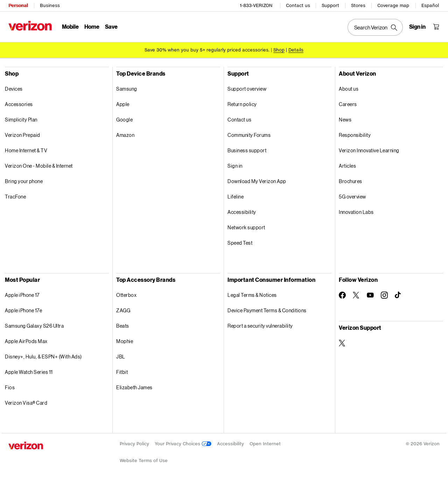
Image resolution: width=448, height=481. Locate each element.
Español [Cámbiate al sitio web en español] (430, 5)
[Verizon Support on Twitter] (342, 343)
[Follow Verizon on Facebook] (342, 295)
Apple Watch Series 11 (29, 372)
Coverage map (393, 5)
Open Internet (265, 444)
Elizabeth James (134, 387)
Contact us (298, 5)
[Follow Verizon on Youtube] (370, 295)
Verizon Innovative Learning (369, 150)
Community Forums (249, 135)
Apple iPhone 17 (22, 295)
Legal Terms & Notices (252, 295)
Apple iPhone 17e (23, 310)
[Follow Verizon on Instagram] (384, 295)
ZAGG (123, 310)
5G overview (352, 197)
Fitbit (122, 372)
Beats (123, 326)
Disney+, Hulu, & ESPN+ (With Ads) (43, 357)
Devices (14, 89)
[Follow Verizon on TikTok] (398, 295)
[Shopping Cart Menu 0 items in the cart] (436, 27)
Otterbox (126, 295)
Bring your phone (24, 181)
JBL (121, 357)
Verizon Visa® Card (26, 403)
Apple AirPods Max (26, 341)
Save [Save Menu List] (111, 26)
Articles (347, 166)
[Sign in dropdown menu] (417, 27)
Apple (123, 104)
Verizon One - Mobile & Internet (39, 166)
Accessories (19, 104)
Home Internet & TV (26, 150)
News (345, 120)
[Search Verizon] (375, 27)
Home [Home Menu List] (92, 26)
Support (330, 5)
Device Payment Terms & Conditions (267, 310)
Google (124, 120)
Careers (348, 104)
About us (349, 89)
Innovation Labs (356, 212)
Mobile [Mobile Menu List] (70, 26)
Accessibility (242, 212)
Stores (358, 5)
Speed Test (240, 243)
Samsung (127, 89)
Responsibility (355, 135)
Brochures (351, 181)
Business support (247, 150)
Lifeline (236, 197)
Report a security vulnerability (260, 326)
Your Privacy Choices (183, 444)
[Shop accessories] (279, 50)
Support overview (247, 89)
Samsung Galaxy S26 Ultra (34, 326)
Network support (246, 227)
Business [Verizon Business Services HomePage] (50, 5)
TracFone (15, 197)
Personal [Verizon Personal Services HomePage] (18, 5)
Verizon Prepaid (23, 135)
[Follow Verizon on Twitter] (356, 295)
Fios (10, 387)
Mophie (125, 341)
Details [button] (296, 50)
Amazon (125, 135)
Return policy (242, 104)
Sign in (235, 166)
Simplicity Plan (21, 120)
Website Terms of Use (144, 461)
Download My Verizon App (257, 181)
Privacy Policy (134, 444)
